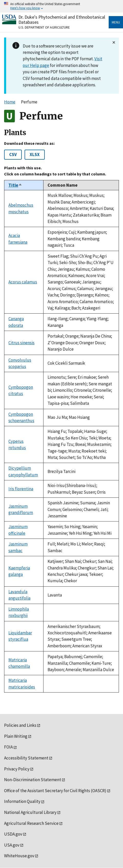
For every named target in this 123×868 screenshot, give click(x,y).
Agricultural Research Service (31, 823)
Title (15, 185)
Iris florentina (21, 489)
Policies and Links (20, 725)
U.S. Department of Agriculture (44, 27)
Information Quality (22, 801)
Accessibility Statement (26, 758)
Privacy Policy (17, 769)
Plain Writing (16, 736)
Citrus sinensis (21, 343)
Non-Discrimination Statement (33, 780)
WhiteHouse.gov (19, 856)
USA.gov (12, 845)
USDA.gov (13, 834)
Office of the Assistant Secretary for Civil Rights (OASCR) (55, 791)
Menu (116, 22)
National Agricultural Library (30, 812)
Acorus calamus (23, 282)
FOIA (8, 747)
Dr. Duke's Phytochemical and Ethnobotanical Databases (62, 20)
